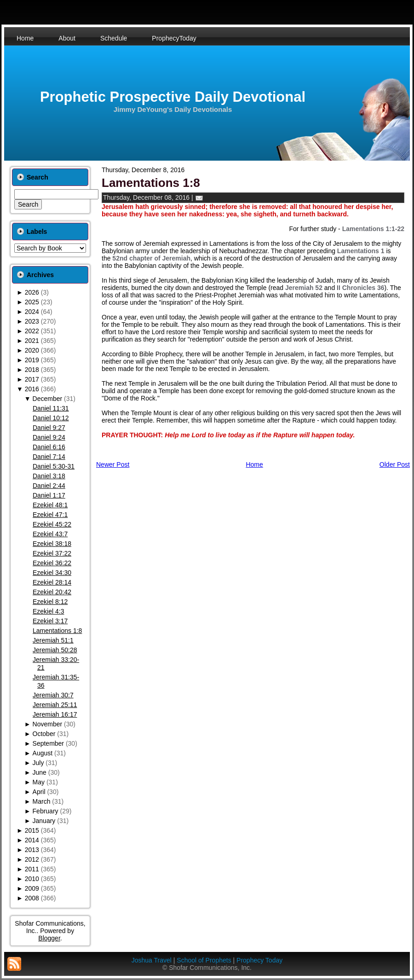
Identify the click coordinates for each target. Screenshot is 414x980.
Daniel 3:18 (49, 476)
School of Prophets (204, 960)
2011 (32, 869)
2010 (32, 879)
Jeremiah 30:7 (53, 695)
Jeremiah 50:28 (55, 650)
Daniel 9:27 (49, 428)
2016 (32, 389)
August (43, 753)
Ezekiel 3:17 (50, 621)
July (38, 763)
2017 (32, 379)
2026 (32, 292)
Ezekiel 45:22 (52, 524)
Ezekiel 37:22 (52, 553)
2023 (32, 321)
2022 (32, 331)
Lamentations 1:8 (57, 631)
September (48, 743)
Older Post (395, 464)
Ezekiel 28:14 (52, 582)
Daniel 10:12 (51, 418)
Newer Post (113, 464)
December (48, 399)
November (48, 724)
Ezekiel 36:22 (52, 563)
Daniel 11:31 (51, 408)
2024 (32, 312)
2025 (32, 302)
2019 (32, 360)
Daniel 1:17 (49, 495)
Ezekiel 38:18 (52, 544)
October (44, 734)
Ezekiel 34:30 (52, 573)
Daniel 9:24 (49, 437)
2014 (32, 840)
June (40, 772)
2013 (32, 850)
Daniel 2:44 (49, 486)
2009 (32, 888)
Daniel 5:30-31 (54, 466)
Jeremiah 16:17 (55, 714)
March (42, 801)
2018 (32, 370)
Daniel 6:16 (49, 447)
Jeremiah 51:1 (53, 640)
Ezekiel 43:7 (50, 534)
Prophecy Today (259, 960)
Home (254, 464)
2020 (32, 350)
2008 (32, 898)
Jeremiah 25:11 (55, 705)
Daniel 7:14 (49, 457)
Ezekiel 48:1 (50, 505)
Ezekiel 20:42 (52, 592)
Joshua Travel (152, 960)
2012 (32, 859)
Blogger (49, 938)
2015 (32, 830)
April (39, 792)
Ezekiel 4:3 (48, 611)
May (39, 782)
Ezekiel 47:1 (50, 515)
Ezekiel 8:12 (50, 602)
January (44, 821)
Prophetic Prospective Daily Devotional (173, 97)
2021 (32, 341)
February (46, 811)
